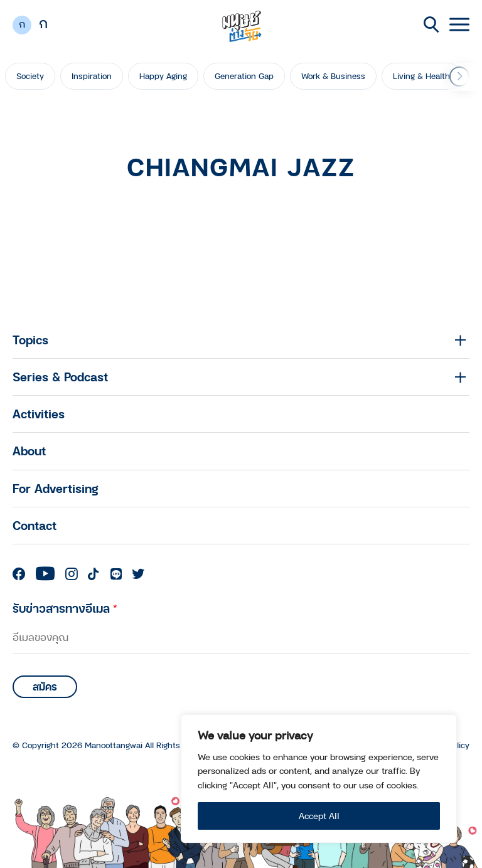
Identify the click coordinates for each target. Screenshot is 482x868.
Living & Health (421, 76)
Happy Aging (163, 76)
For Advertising (56, 488)
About (29, 451)
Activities (39, 414)
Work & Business (333, 76)
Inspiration (92, 76)
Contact (35, 525)
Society (30, 76)
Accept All (319, 816)
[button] (459, 77)
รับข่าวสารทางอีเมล (65, 608)
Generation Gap (244, 76)
